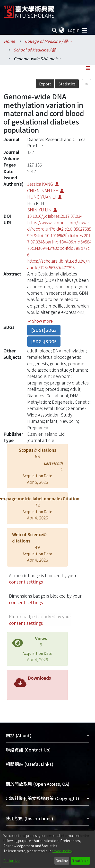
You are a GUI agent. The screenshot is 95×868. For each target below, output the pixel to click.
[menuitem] (62, 30)
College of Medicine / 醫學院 (49, 41)
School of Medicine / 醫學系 (38, 50)
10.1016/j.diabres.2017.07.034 (55, 216)
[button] (40, 321)
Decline (62, 860)
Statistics (67, 84)
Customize (12, 860)
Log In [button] (74, 30)
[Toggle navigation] (85, 30)
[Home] (29, 10)
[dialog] (47, 849)
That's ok (80, 860)
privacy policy (62, 851)
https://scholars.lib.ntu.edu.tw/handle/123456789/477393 (58, 264)
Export (45, 84)
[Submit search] (54, 30)
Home (9, 41)
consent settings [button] (26, 582)
